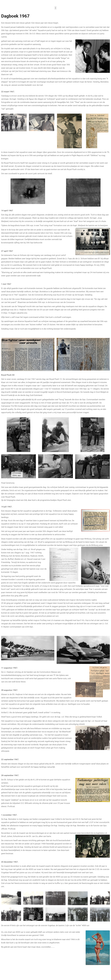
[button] (55, 8)
